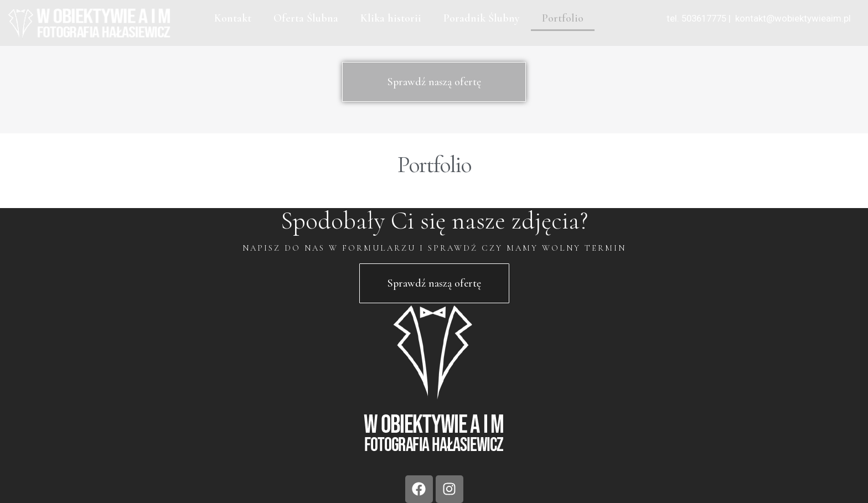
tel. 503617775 (696, 18)
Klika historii (391, 18)
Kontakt (233, 18)
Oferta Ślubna (306, 18)
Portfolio (563, 18)
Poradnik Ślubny (482, 18)
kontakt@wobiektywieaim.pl (792, 18)
